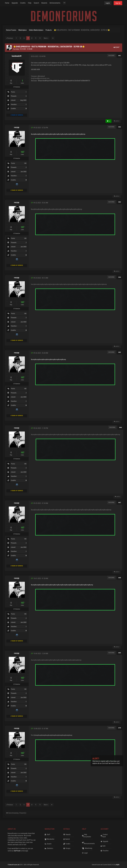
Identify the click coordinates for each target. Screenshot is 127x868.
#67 (120, 503)
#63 (120, 202)
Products (49, 30)
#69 (120, 653)
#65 (120, 352)
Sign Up (118, 3)
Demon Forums (11, 30)
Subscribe (111, 56)
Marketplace (23, 30)
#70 (120, 728)
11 (40, 38)
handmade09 (17, 56)
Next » (46, 38)
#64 (120, 277)
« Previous (10, 38)
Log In (108, 3)
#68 (120, 578)
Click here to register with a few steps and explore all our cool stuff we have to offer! (106, 761)
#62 (120, 127)
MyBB (118, 865)
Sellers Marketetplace (36, 30)
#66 (121, 427)
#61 (120, 56)
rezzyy (17, 49)
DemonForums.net (14, 865)
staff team (17, 851)
